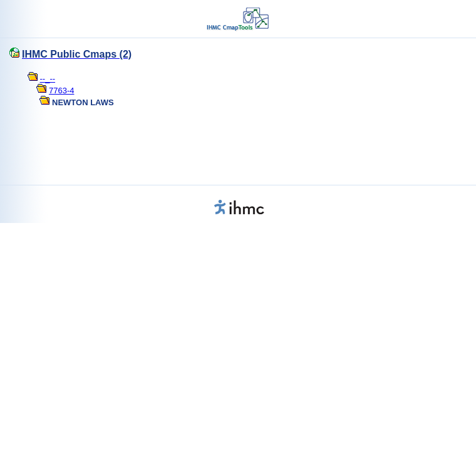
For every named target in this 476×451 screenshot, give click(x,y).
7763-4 (61, 91)
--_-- (48, 79)
